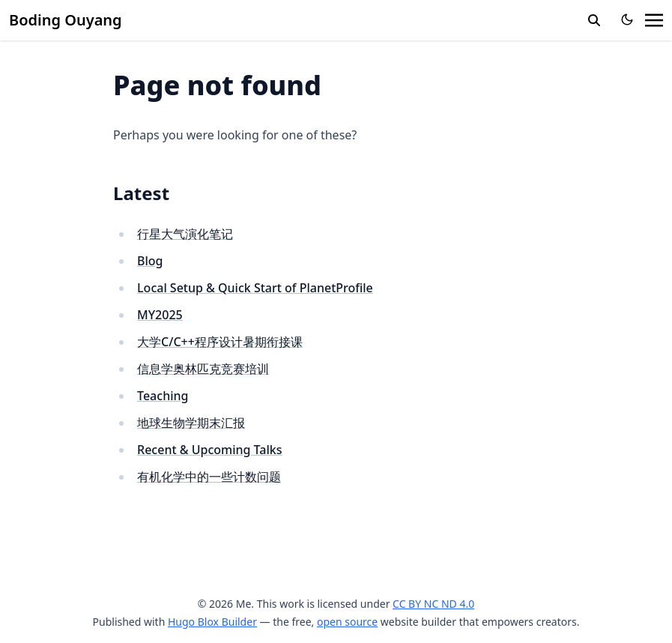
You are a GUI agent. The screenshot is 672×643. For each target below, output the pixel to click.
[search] (594, 20)
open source (347, 622)
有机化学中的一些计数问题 (209, 477)
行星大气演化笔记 (185, 234)
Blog (150, 261)
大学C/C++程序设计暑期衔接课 (220, 342)
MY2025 (160, 315)
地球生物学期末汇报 (191, 423)
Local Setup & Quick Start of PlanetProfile (255, 288)
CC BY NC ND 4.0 (433, 604)
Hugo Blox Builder (212, 622)
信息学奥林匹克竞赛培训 (203, 369)
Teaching (163, 396)
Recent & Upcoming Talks (209, 450)
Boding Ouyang (66, 20)
